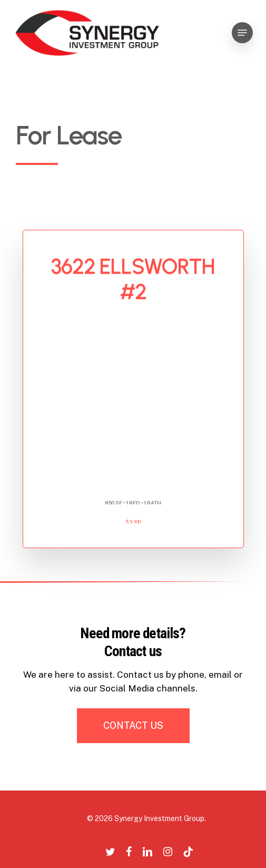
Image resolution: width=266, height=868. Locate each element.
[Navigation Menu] (242, 33)
